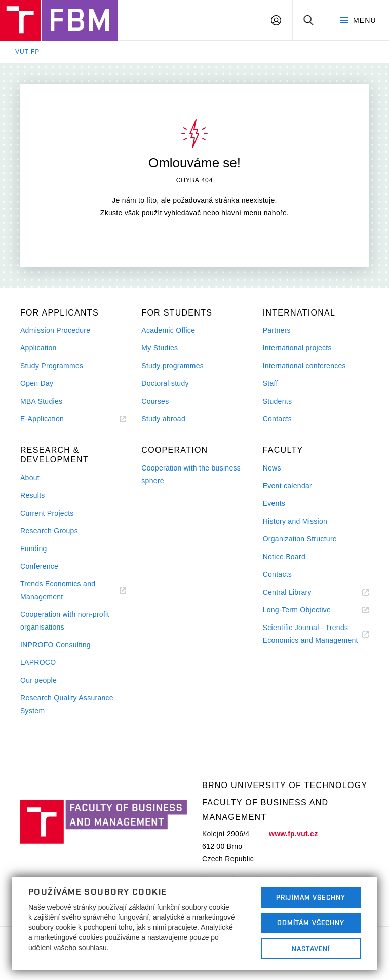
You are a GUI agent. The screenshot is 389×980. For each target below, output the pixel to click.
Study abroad (163, 419)
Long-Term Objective (309, 610)
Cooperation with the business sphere (191, 474)
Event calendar (287, 486)
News (272, 468)
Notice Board (284, 557)
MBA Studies (41, 401)
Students (278, 401)
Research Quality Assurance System (67, 704)
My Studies (160, 348)
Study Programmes (52, 366)
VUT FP (27, 52)
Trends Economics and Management (58, 592)
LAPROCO (38, 662)
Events (274, 503)
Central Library (300, 592)
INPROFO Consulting (55, 645)
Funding (34, 548)
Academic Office (168, 330)
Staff (270, 383)
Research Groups (49, 531)
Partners (277, 330)
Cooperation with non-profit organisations (65, 621)
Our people (38, 680)
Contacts (278, 419)
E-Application (54, 419)
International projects (297, 348)
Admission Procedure (55, 330)
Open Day (37, 383)
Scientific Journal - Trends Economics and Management (316, 635)
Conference (39, 566)
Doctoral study (165, 383)
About (30, 478)
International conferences (304, 366)
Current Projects (47, 513)
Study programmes (172, 366)
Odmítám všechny (311, 923)
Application (38, 348)
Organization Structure (300, 539)
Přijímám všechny (311, 897)
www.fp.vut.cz (293, 834)
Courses (155, 401)
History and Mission (295, 521)
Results (33, 495)
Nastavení (311, 949)
